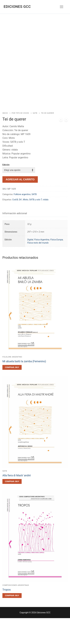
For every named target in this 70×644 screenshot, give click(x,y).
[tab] (15, 239)
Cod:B (15, 225)
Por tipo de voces (20, 139)
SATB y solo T (36, 225)
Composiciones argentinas (16, 611)
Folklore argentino (22, 220)
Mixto (26, 225)
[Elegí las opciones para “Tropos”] (12, 622)
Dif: (20, 225)
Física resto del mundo (38, 269)
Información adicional (15, 239)
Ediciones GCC (17, 7)
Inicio (5, 139)
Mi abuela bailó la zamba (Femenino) (24, 387)
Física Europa (57, 266)
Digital (30, 266)
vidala (46, 225)
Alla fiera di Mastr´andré (17, 501)
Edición (6, 191)
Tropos (7, 616)
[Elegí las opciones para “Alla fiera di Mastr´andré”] (12, 507)
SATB (35, 139)
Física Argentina (42, 266)
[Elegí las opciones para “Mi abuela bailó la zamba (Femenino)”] (12, 393)
